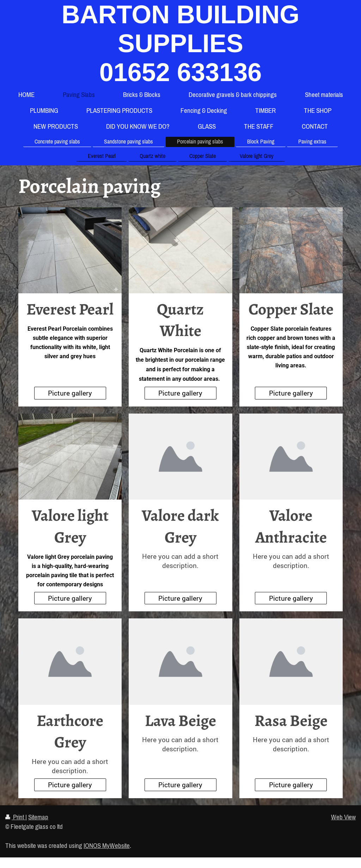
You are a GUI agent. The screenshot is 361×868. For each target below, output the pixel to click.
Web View (343, 817)
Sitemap (38, 817)
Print (15, 817)
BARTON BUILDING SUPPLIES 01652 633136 (181, 43)
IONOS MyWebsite (107, 845)
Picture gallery (70, 393)
